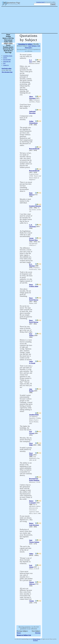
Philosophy (28, 48)
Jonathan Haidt (34, 415)
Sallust (31, 554)
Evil (39, 46)
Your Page (8, 52)
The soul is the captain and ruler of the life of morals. (26, 549)
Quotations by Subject (25, 44)
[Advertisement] (36, 20)
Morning (38, 633)
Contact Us (6, 65)
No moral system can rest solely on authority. (26, 56)
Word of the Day (8, 49)
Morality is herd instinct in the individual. (25, 201)
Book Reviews (8, 51)
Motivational (8, 40)
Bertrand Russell (34, 149)
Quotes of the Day (8, 38)
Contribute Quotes (8, 56)
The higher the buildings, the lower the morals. (26, 428)
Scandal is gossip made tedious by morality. (26, 449)
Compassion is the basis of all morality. (26, 118)
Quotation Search (40, 2)
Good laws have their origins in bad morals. (25, 106)
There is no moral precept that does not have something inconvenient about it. (26, 187)
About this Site (7, 61)
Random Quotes (8, 47)
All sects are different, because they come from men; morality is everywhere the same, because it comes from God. (26, 594)
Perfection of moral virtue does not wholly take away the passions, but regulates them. (26, 534)
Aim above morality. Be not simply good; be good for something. (25, 293)
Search (8, 45)
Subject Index (8, 44)
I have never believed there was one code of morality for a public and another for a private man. (26, 576)
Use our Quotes (7, 59)
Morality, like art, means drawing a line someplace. (26, 440)
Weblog (8, 36)
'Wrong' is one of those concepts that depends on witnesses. (26, 561)
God (29, 46)
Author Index (8, 42)
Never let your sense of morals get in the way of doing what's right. (26, 329)
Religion (34, 46)
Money (19, 633)
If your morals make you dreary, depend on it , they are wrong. (26, 519)
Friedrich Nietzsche (35, 206)
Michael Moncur (37, 639)
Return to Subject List (24, 635)
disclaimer (35, 640)
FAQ (4, 63)
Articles (5, 58)
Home (8, 35)
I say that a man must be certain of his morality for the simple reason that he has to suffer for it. (26, 219)
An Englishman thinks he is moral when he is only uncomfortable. (26, 234)
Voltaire (32, 601)
